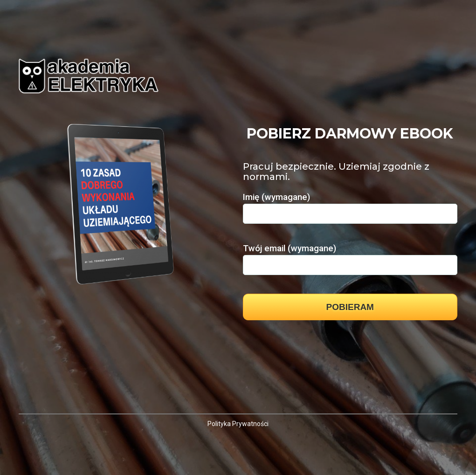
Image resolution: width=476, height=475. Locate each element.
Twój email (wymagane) (350, 256)
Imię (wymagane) (350, 205)
